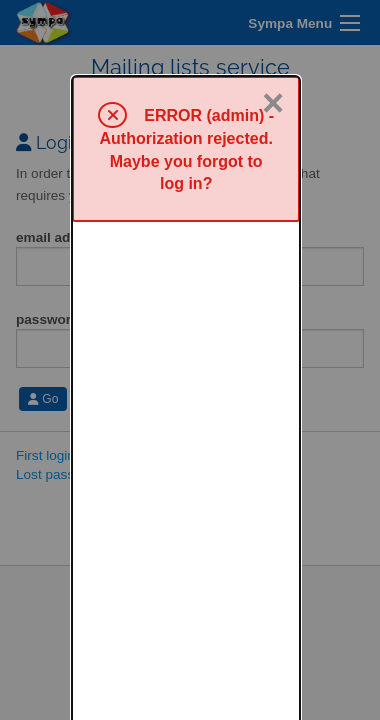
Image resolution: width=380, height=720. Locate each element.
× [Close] (273, 27)
